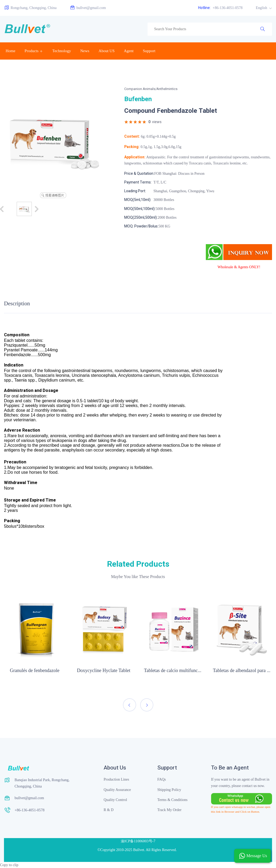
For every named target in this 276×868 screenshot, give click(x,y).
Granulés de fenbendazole (35, 670)
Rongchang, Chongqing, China (30, 8)
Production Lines (116, 779)
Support (149, 51)
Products (32, 51)
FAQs (162, 779)
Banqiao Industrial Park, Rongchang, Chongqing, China (42, 783)
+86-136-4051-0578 (220, 8)
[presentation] (130, 705)
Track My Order (169, 810)
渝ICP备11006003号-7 (138, 841)
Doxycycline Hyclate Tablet (104, 670)
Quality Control (115, 800)
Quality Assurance (117, 790)
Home (10, 51)
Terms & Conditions (172, 800)
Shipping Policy (169, 790)
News (85, 51)
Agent (129, 51)
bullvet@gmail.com (88, 8)
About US (106, 51)
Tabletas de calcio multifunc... (173, 670)
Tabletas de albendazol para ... (242, 670)
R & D (108, 810)
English (262, 8)
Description (17, 304)
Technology (62, 51)
